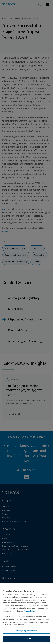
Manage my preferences (27, 631)
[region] (26, 613)
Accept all (26, 639)
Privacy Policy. (30, 611)
